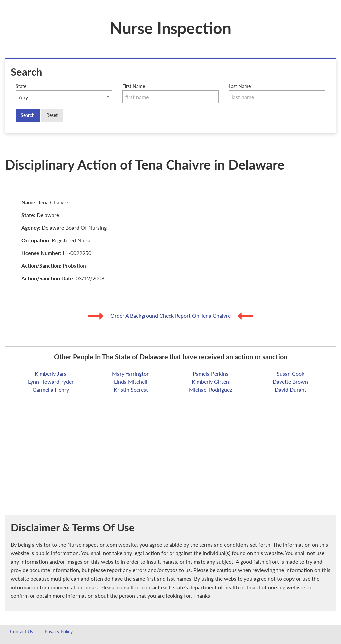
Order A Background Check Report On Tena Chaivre (171, 315)
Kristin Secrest (131, 389)
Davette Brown (290, 381)
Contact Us (21, 631)
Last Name (277, 93)
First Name (170, 93)
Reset (52, 115)
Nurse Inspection (171, 28)
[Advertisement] (170, 451)
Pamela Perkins (211, 373)
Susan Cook (291, 373)
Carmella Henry (51, 389)
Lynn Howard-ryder (51, 381)
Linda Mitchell (131, 381)
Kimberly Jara (51, 373)
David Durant (291, 389)
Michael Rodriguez (211, 389)
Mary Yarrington (131, 373)
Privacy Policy (59, 631)
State (64, 93)
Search (28, 115)
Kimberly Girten (210, 381)
